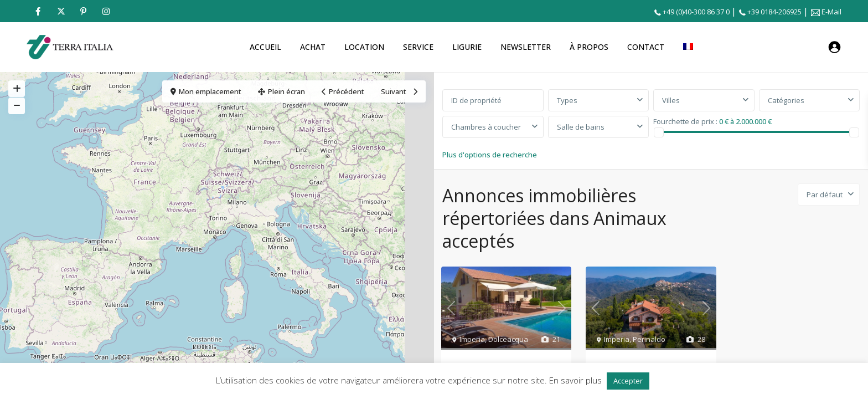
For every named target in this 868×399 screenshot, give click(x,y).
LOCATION (364, 47)
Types (567, 100)
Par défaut (825, 195)
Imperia (472, 339)
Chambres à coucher (486, 127)
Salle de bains (581, 127)
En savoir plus (575, 380)
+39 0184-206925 (774, 12)
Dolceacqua (508, 339)
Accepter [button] (628, 381)
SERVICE (418, 47)
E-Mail (831, 12)
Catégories (786, 100)
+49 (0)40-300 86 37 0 (696, 12)
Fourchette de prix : (685, 121)
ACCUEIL (265, 47)
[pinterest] (83, 11)
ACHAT (313, 47)
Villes (671, 100)
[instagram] (106, 11)
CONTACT (646, 47)
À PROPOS (589, 47)
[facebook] (38, 11)
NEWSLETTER (526, 47)
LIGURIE (467, 47)
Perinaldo (649, 339)
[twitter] (61, 11)
